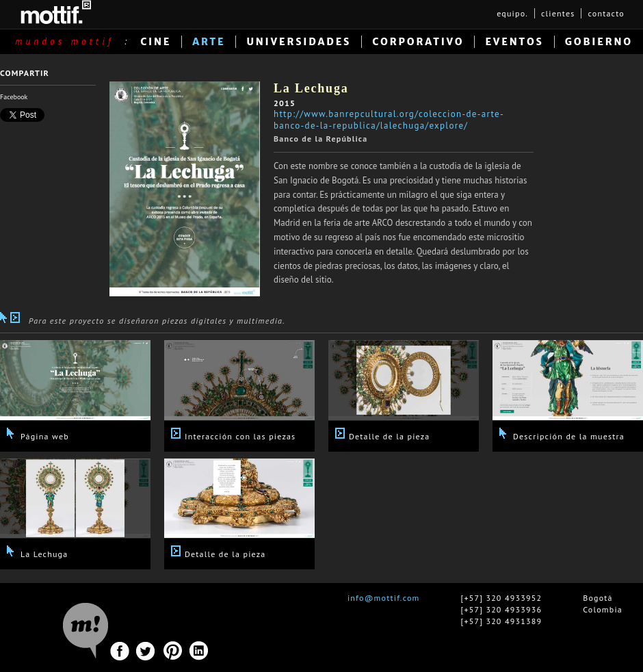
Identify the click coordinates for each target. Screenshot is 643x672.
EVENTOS (514, 42)
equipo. (512, 13)
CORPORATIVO (418, 42)
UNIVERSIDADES (299, 42)
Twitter (146, 651)
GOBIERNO (599, 42)
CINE (156, 42)
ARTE (209, 42)
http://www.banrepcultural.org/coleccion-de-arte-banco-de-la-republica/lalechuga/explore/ (389, 120)
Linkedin (199, 651)
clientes (558, 13)
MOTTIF (56, 12)
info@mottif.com (384, 598)
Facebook (14, 97)
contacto (606, 13)
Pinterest (173, 651)
